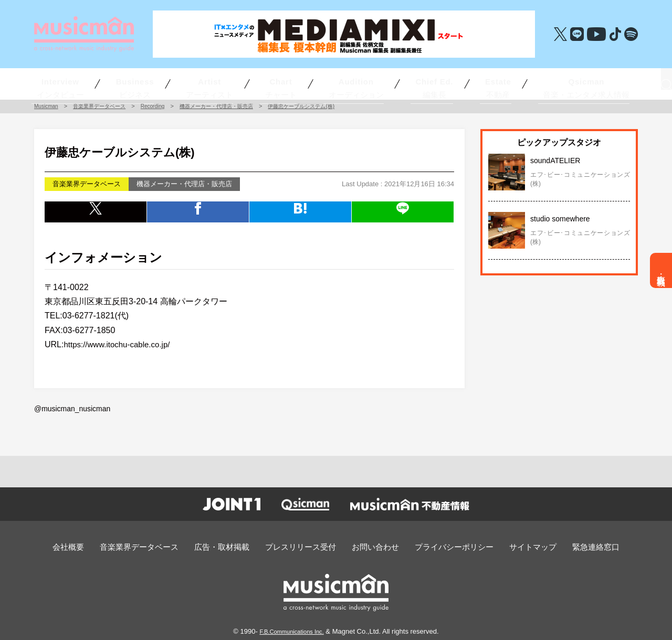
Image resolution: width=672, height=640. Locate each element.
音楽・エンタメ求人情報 (531, 83)
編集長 (403, 83)
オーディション (339, 83)
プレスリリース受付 (304, 546)
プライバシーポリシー (442, 546)
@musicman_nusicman (70, 408)
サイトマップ (512, 546)
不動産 (462, 83)
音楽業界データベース (160, 546)
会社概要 (97, 546)
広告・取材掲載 (661, 270)
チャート (283, 83)
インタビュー (102, 83)
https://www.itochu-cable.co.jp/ (120, 344)
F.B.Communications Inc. (292, 629)
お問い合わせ (371, 546)
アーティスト (229, 83)
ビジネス (167, 83)
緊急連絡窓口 (569, 546)
